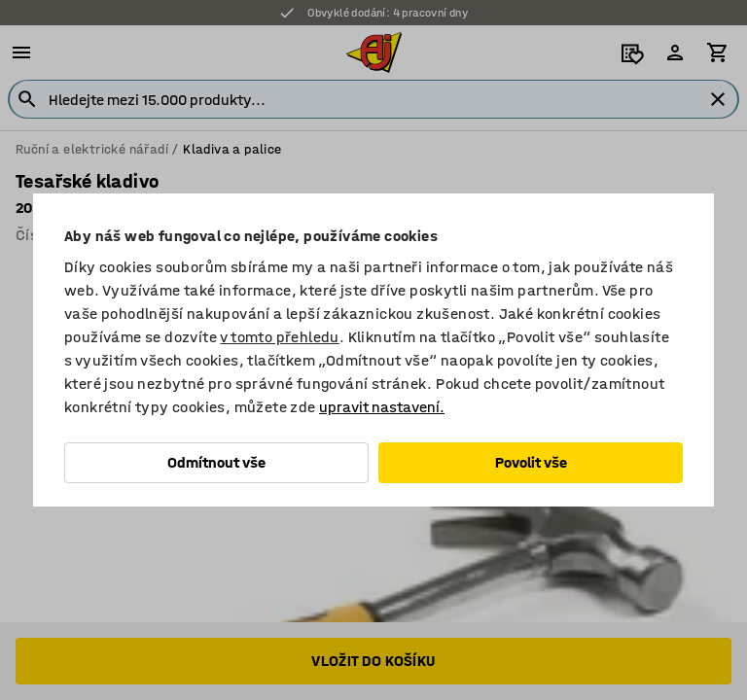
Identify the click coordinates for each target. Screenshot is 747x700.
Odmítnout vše (216, 462)
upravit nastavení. (382, 407)
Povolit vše (531, 462)
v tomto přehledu (279, 337)
